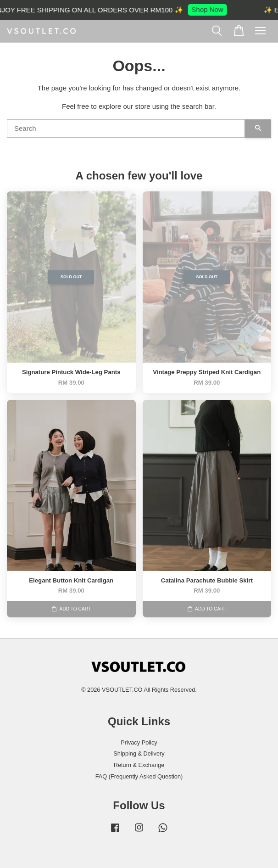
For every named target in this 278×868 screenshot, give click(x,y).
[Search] (126, 129)
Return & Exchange (139, 765)
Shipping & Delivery (139, 753)
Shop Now (210, 9)
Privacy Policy (139, 742)
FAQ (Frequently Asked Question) (139, 776)
